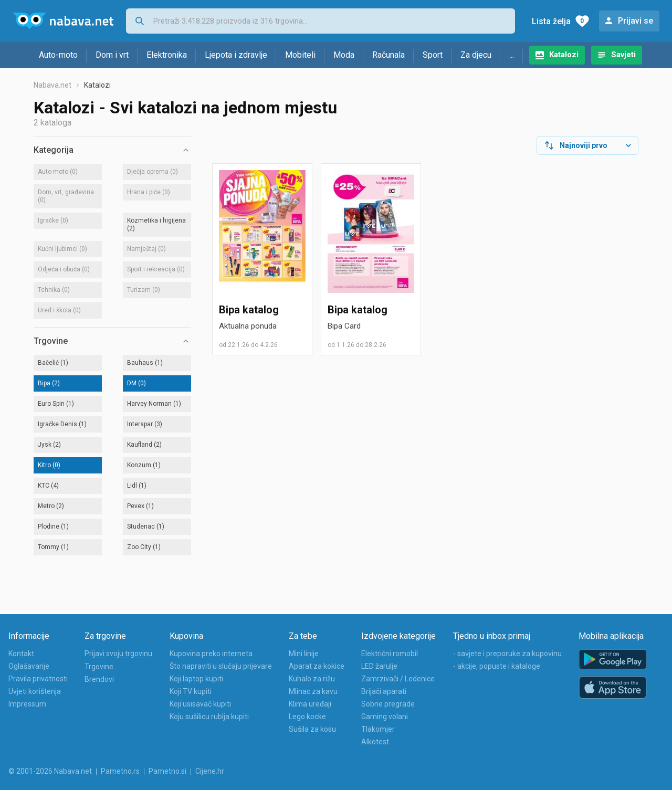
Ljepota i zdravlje (236, 55)
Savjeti (623, 55)
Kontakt (21, 654)
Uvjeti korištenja (35, 691)
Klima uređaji (310, 704)
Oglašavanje (29, 666)
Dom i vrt (112, 55)
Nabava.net (52, 85)
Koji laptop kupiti (196, 679)
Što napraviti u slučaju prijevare (221, 666)
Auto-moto (58, 55)
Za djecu (476, 55)
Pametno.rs (120, 771)
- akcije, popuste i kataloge (497, 666)
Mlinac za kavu (313, 691)
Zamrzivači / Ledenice (398, 679)
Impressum (27, 704)
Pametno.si (167, 771)
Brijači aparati (384, 691)
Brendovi (99, 679)
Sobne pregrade (388, 704)
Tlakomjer (378, 729)
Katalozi (564, 55)
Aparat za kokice (317, 666)
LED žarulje (379, 666)
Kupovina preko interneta (211, 654)
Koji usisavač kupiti (200, 704)
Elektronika (167, 55)
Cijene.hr (210, 771)
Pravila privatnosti (38, 679)
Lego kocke (307, 717)
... (512, 55)
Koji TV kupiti (191, 691)
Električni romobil (390, 654)
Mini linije (304, 654)
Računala (388, 55)
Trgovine (99, 667)
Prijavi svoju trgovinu (118, 654)
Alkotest (375, 742)
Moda (344, 55)
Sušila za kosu (312, 729)
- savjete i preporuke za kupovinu (507, 654)
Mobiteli (300, 55)
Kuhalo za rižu (312, 679)
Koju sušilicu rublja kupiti (209, 717)
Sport (433, 55)
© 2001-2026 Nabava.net (50, 771)
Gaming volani (385, 717)
